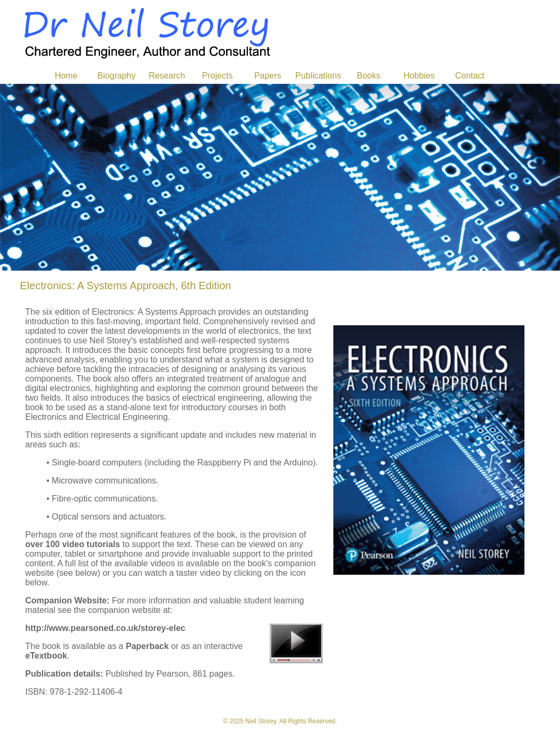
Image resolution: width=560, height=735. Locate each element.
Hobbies (419, 76)
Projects (218, 76)
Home (66, 76)
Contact (469, 76)
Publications (318, 76)
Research (167, 76)
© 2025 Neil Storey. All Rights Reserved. (280, 721)
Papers (268, 76)
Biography (116, 76)
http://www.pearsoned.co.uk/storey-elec (106, 628)
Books (368, 76)
